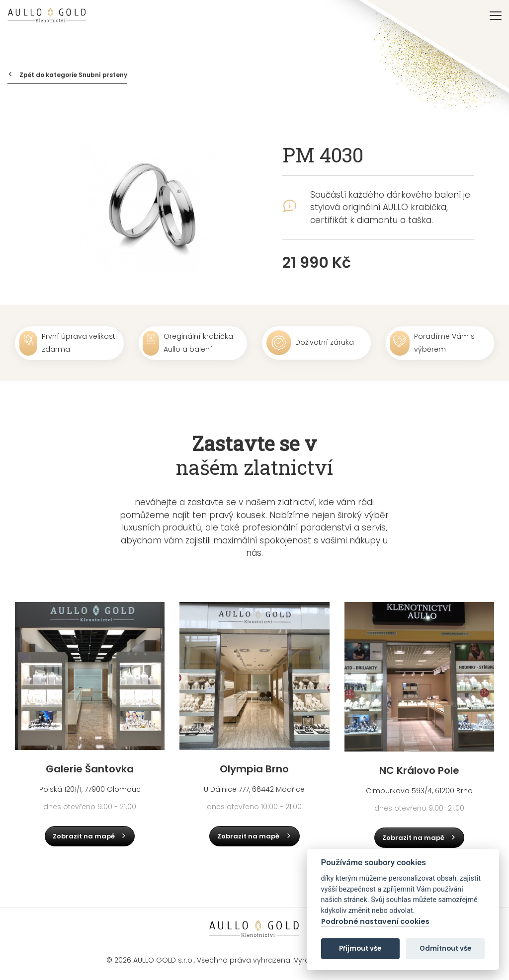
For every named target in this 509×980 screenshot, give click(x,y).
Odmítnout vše (445, 948)
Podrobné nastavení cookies (375, 922)
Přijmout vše (360, 948)
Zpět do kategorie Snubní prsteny (67, 75)
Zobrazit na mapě (90, 836)
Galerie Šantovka (90, 769)
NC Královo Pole (419, 770)
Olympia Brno (254, 769)
